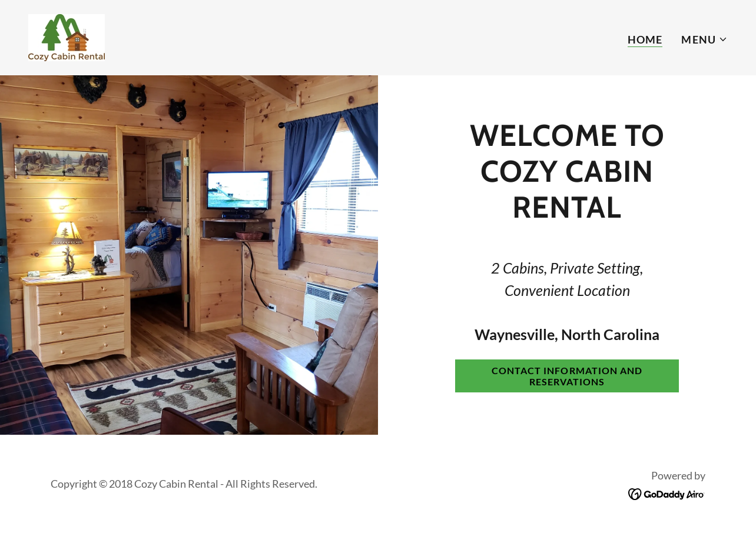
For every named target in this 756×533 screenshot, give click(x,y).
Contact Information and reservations (567, 376)
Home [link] (645, 39)
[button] (704, 39)
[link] (67, 36)
